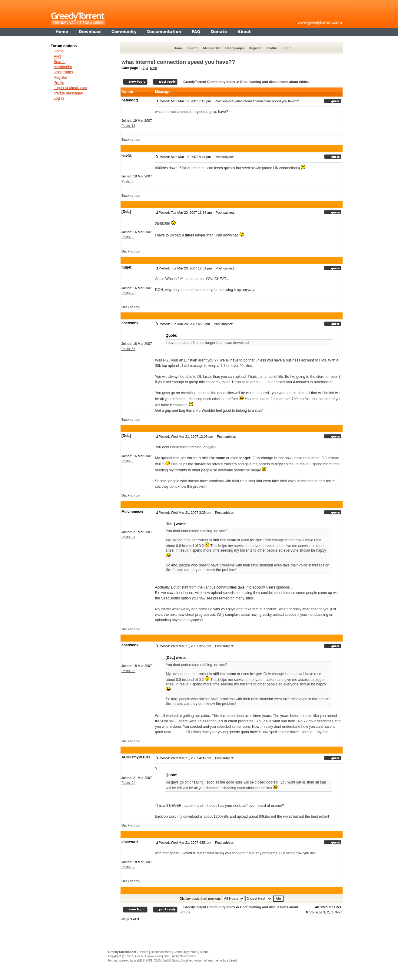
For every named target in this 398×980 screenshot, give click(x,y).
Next (154, 68)
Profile (272, 48)
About (204, 952)
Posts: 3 (128, 237)
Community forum (186, 952)
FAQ (57, 57)
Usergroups (235, 48)
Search (193, 48)
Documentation (161, 952)
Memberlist (212, 48)
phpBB (138, 960)
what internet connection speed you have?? (178, 62)
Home (178, 48)
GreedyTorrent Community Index (209, 82)
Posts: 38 (128, 349)
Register (255, 48)
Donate (143, 952)
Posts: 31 (128, 537)
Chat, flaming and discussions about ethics (274, 82)
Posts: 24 (128, 783)
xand (210, 960)
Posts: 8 (128, 181)
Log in (286, 48)
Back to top (131, 140)
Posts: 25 (128, 293)
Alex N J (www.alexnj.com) (152, 956)
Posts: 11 (128, 126)
